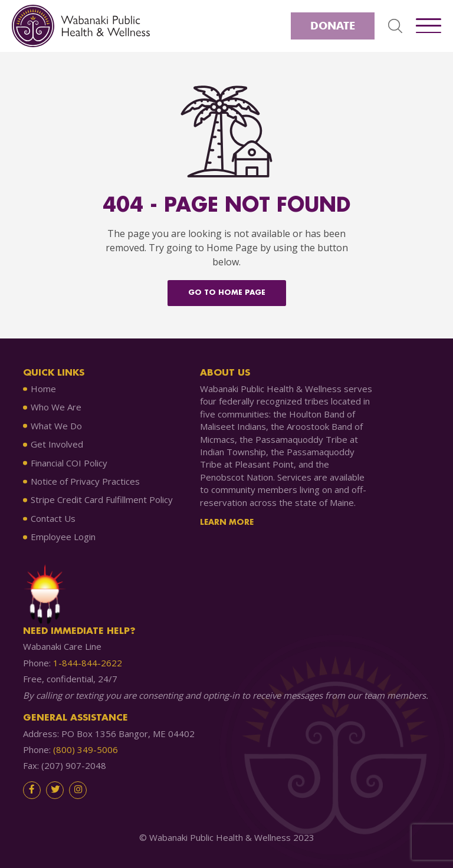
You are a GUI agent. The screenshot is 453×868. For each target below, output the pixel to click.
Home (43, 389)
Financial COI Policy (69, 463)
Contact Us (53, 518)
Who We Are (56, 407)
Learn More (227, 522)
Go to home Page (227, 293)
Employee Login (63, 537)
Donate (333, 26)
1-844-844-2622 (88, 663)
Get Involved (57, 444)
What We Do (56, 426)
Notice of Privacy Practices (85, 481)
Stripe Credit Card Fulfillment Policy (102, 499)
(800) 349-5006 (86, 749)
